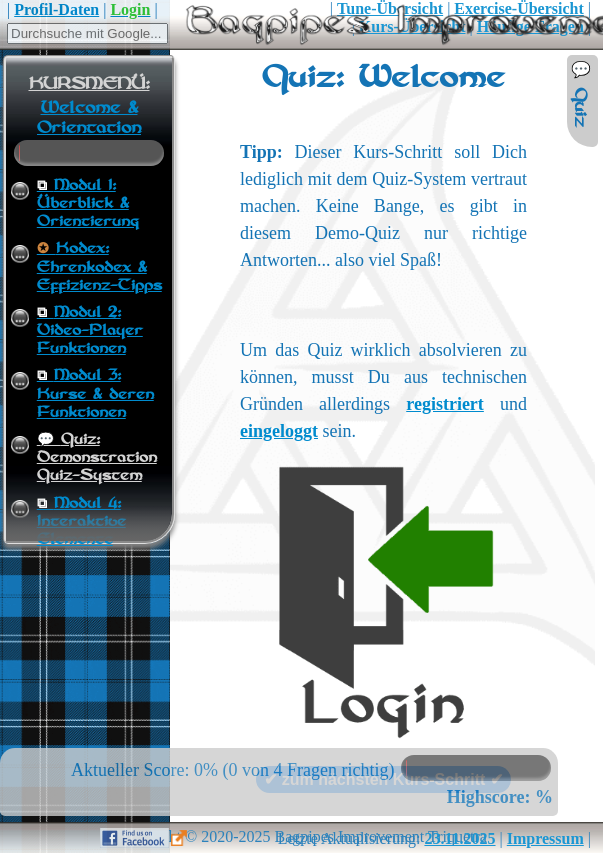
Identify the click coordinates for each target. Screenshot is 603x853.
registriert (445, 404)
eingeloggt (279, 431)
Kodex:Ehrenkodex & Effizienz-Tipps (99, 267)
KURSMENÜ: (89, 84)
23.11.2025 (459, 838)
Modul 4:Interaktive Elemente (81, 522)
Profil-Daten (56, 9)
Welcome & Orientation (89, 118)
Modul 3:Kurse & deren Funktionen (95, 394)
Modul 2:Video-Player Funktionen (90, 331)
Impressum (545, 838)
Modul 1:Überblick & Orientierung (88, 204)
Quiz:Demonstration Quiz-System (97, 458)
